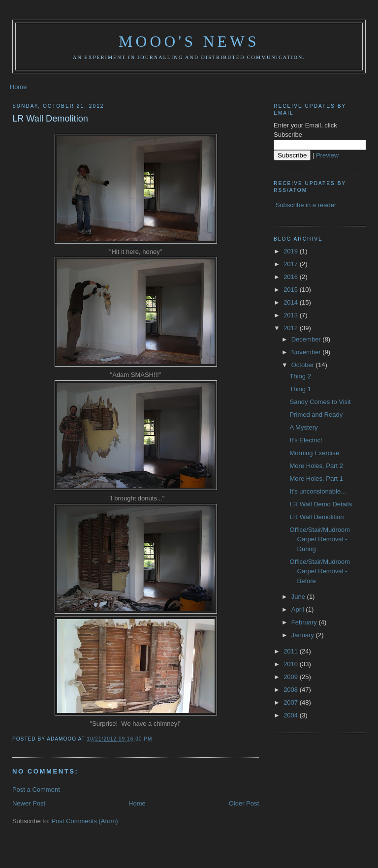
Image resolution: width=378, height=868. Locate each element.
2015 (292, 290)
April (299, 609)
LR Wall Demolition (50, 119)
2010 (292, 664)
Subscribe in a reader (306, 205)
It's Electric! (306, 440)
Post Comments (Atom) (84, 821)
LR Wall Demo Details (321, 504)
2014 (292, 302)
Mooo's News (189, 42)
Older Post (244, 803)
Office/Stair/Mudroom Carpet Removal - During (320, 539)
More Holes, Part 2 (316, 466)
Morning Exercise (315, 453)
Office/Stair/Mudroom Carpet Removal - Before (320, 571)
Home (18, 87)
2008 (292, 690)
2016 (292, 277)
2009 (292, 677)
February (305, 622)
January (304, 635)
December (307, 339)
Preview (327, 155)
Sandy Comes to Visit (320, 402)
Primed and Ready (316, 415)
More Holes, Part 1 (316, 479)
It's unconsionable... (318, 491)
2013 (292, 315)
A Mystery (304, 427)
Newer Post (29, 803)
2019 (292, 251)
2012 (292, 328)
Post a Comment (36, 790)
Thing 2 (300, 376)
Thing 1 (300, 389)
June (299, 597)
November (307, 352)
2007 (292, 702)
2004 (292, 715)
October (304, 365)
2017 (292, 264)
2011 (292, 651)
